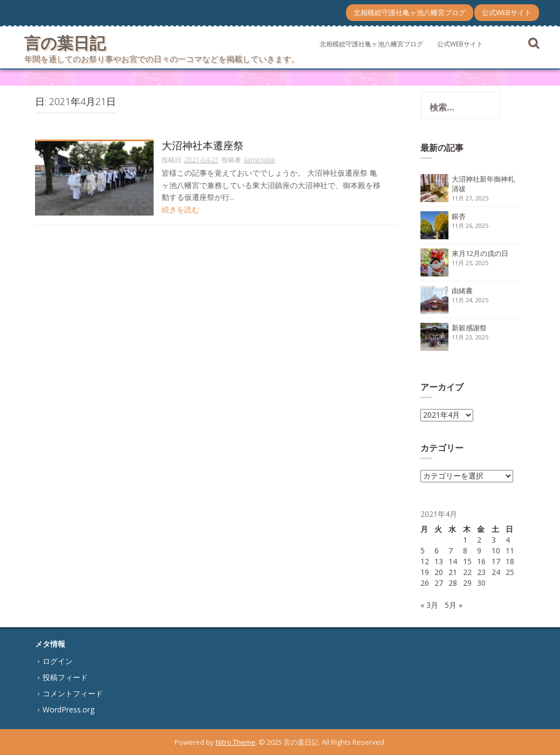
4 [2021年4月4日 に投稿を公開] (508, 540)
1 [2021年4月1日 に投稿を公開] (465, 540)
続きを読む (181, 209)
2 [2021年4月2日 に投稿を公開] (479, 540)
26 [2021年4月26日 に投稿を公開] (425, 583)
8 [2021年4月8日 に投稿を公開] (465, 550)
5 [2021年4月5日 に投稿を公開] (423, 550)
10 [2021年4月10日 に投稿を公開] (496, 550)
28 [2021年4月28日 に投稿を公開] (453, 583)
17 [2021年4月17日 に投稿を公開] (496, 561)
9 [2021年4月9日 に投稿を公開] (479, 550)
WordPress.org (68, 709)
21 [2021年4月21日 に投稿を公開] (453, 572)
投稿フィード (65, 677)
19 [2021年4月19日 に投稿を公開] (425, 572)
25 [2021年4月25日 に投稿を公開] (510, 572)
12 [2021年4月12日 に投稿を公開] (425, 561)
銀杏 (459, 216)
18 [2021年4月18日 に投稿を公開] (510, 561)
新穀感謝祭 (469, 328)
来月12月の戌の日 (480, 253)
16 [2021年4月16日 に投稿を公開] (481, 561)
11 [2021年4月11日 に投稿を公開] (510, 550)
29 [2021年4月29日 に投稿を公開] (467, 583)
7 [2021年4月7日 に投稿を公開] (451, 550)
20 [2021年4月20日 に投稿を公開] (439, 572)
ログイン (58, 661)
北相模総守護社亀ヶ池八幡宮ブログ (410, 12)
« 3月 (429, 605)
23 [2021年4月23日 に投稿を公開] (481, 572)
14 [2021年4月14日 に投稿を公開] (453, 561)
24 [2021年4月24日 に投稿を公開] (496, 572)
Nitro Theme (236, 742)
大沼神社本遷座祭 (203, 146)
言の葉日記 (65, 43)
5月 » (454, 605)
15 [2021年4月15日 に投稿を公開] (467, 561)
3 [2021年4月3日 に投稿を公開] (494, 540)
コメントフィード (73, 693)
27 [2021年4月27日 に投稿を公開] (439, 583)
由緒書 (462, 290)
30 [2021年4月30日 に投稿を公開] (481, 583)
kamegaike (260, 160)
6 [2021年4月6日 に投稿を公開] (437, 550)
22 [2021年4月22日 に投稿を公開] (467, 572)
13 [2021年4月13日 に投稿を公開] (439, 561)
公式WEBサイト (507, 12)
